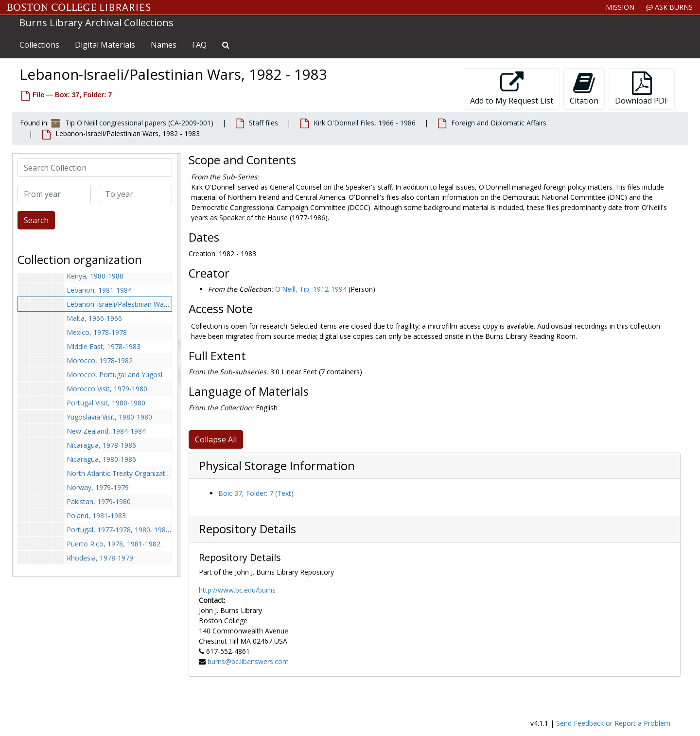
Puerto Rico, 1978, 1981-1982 (114, 544)
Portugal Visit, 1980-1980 (106, 403)
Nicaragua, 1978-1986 (101, 445)
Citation (584, 89)
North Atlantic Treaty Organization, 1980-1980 (140, 473)
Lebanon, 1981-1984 (99, 290)
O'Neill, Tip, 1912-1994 (311, 289)
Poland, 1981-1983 (96, 516)
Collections (39, 45)
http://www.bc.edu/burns (237, 590)
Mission (620, 7)
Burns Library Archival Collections (96, 23)
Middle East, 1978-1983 (104, 346)
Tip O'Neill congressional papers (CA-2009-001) (139, 123)
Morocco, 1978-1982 (100, 360)
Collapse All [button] (216, 439)
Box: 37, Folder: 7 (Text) (256, 493)
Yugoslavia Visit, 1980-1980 (109, 417)
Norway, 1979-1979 (98, 487)
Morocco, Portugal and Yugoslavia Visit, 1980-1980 (147, 375)
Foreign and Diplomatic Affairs (499, 123)
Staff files (263, 123)
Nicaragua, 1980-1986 (101, 459)
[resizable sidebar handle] (179, 365)
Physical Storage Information (277, 466)
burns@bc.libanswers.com (248, 661)
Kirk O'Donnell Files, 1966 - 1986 (365, 123)
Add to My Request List (512, 89)
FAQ (199, 45)
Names (164, 45)
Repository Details (247, 529)
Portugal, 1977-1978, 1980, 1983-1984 (127, 530)
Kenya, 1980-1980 (95, 276)
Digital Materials (105, 45)
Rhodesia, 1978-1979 (100, 558)
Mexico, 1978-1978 (97, 332)
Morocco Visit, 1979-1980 (107, 389)
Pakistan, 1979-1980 (99, 501)
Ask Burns (669, 7)
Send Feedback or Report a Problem (613, 723)
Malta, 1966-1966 (94, 318)
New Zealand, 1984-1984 (106, 431)
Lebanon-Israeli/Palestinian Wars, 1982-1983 (137, 304)
